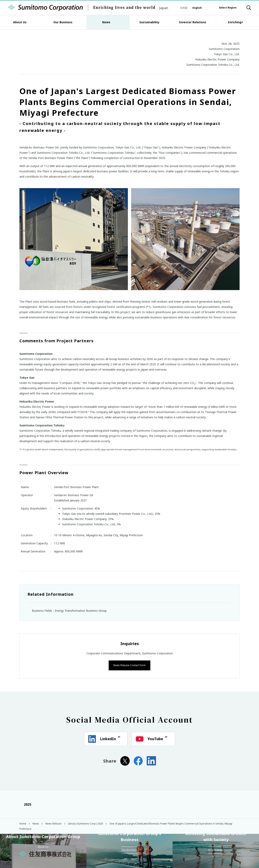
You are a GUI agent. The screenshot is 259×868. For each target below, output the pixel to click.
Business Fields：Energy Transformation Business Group (69, 611)
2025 (25, 804)
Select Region (228, 8)
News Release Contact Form (129, 665)
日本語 (184, 8)
